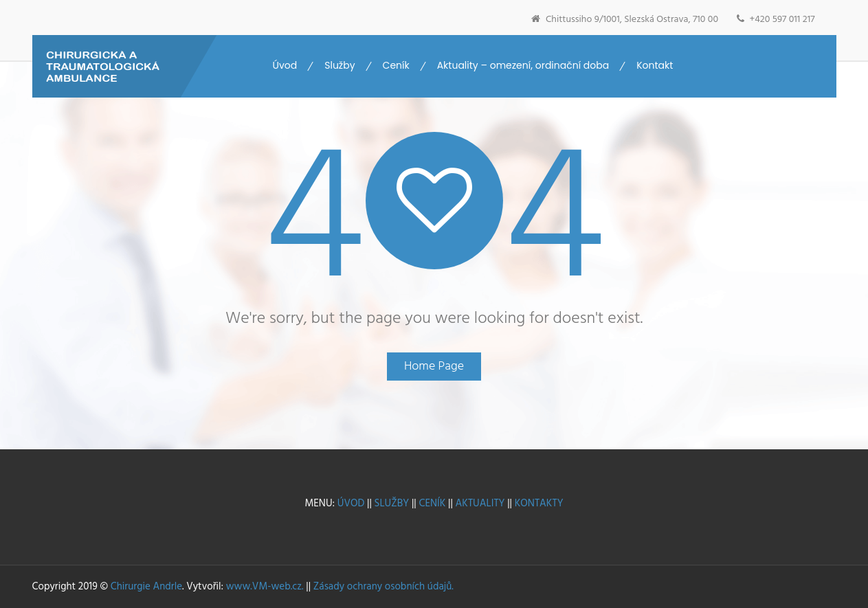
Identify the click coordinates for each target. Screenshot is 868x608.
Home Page (434, 367)
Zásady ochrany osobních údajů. (383, 587)
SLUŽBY (390, 504)
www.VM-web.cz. (265, 587)
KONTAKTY (539, 504)
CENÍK (432, 504)
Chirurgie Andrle (146, 587)
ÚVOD (351, 504)
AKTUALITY (480, 504)
